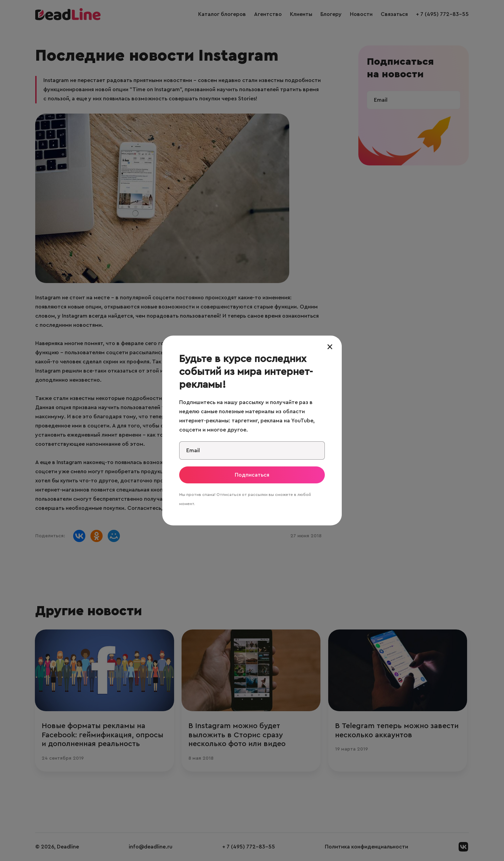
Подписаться (252, 475)
